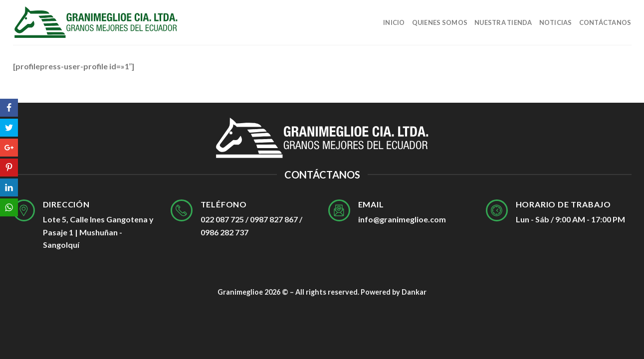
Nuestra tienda (503, 22)
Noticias (556, 22)
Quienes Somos (440, 22)
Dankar (414, 292)
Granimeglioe (240, 292)
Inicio (394, 22)
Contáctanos (605, 22)
